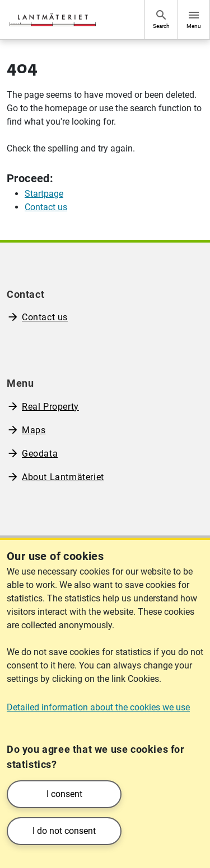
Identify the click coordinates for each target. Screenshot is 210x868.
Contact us (45, 317)
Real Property (50, 407)
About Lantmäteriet (63, 477)
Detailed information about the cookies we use (98, 707)
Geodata (40, 454)
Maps (34, 430)
